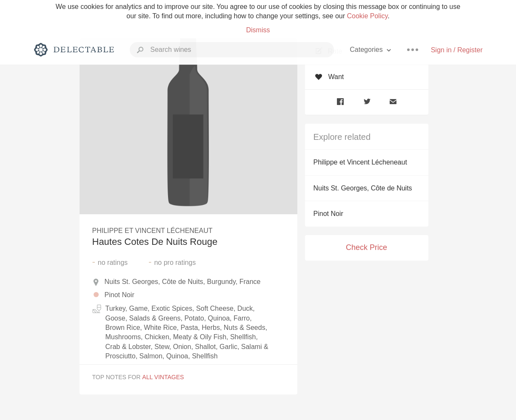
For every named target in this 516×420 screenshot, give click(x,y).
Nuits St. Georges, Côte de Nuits (363, 188)
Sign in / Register (457, 50)
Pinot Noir (328, 214)
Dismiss (258, 30)
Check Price (366, 247)
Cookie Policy (368, 16)
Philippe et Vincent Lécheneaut (360, 162)
